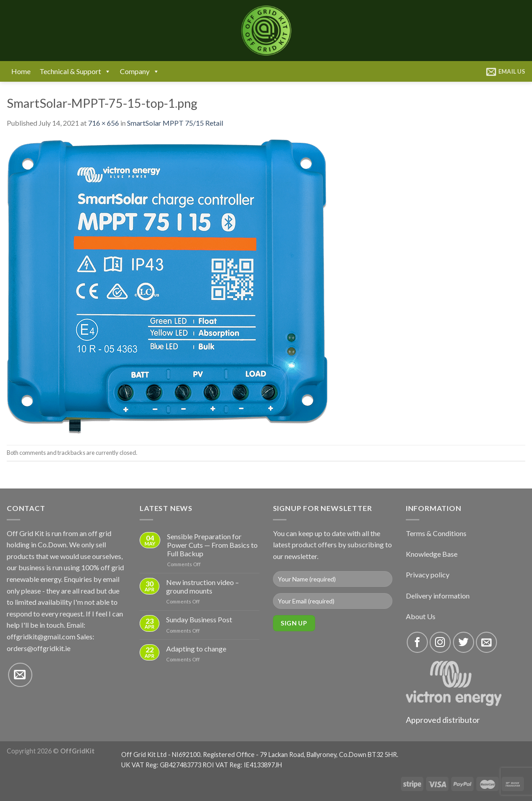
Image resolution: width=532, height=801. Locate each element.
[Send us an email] (20, 675)
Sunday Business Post (199, 619)
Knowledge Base (432, 554)
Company (140, 71)
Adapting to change (196, 649)
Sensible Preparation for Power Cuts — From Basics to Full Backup (212, 545)
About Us (421, 616)
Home (21, 71)
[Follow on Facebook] (417, 642)
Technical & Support (75, 71)
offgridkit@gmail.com (41, 636)
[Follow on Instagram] (440, 642)
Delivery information (438, 596)
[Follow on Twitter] (464, 642)
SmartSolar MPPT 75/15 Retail (175, 123)
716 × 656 (103, 123)
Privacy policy (428, 574)
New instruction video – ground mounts (202, 586)
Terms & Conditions (436, 533)
